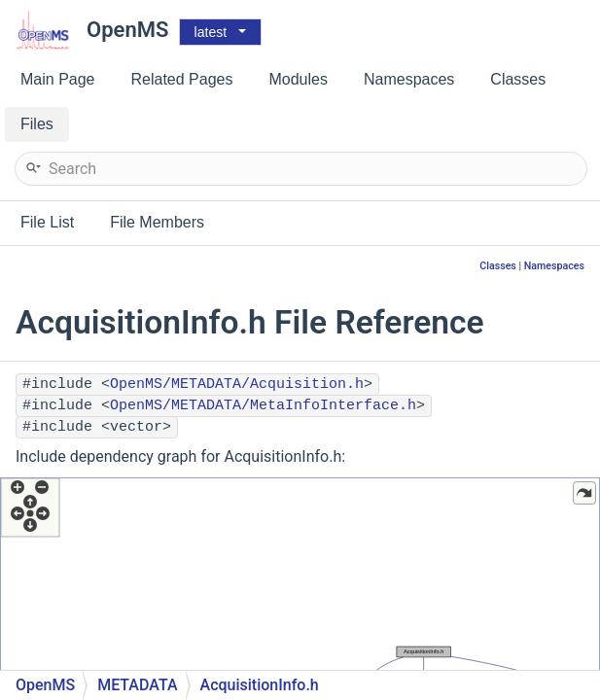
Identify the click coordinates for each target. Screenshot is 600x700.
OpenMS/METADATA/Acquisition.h (237, 385)
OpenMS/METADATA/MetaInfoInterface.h (263, 406)
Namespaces (554, 266)
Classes (498, 266)
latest (211, 32)
